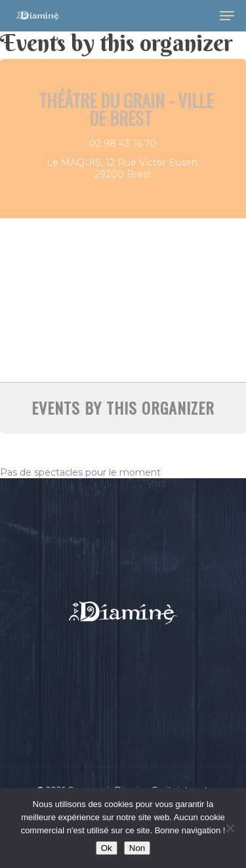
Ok (107, 848)
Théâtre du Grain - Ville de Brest (126, 109)
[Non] (230, 828)
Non (137, 848)
